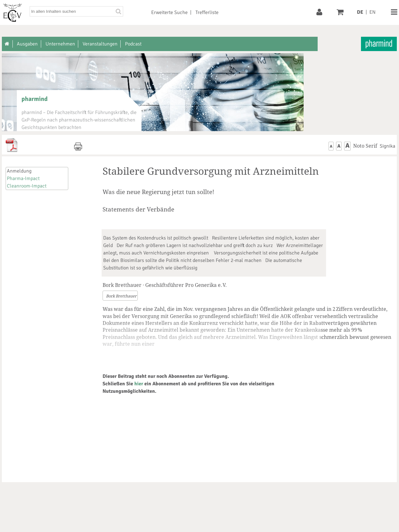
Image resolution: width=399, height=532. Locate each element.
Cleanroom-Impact (27, 186)
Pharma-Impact (23, 178)
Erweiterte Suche (169, 12)
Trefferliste (207, 12)
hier (139, 384)
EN (373, 12)
